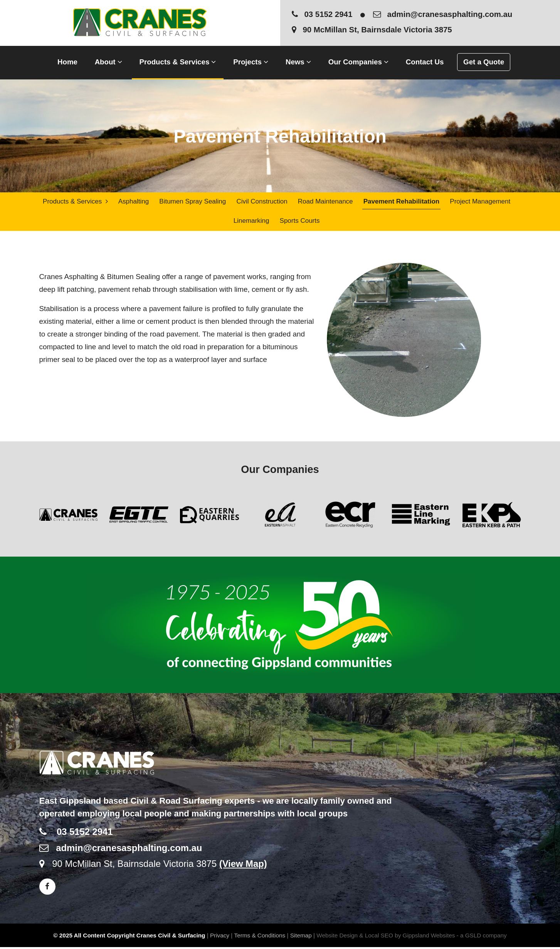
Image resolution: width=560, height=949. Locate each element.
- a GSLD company (482, 937)
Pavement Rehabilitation (401, 202)
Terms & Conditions (260, 937)
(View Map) (243, 866)
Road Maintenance (325, 202)
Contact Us (425, 62)
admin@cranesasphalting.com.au (443, 14)
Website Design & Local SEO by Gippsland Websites (386, 937)
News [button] (298, 62)
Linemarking (251, 222)
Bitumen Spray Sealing (193, 202)
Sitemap (301, 937)
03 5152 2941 (322, 14)
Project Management (479, 202)
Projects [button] (251, 62)
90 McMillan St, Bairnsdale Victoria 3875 (372, 30)
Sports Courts (299, 222)
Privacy (220, 937)
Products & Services (75, 202)
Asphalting (133, 202)
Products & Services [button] (178, 62)
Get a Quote (484, 62)
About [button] (108, 62)
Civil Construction (261, 202)
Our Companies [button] (358, 62)
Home (67, 62)
